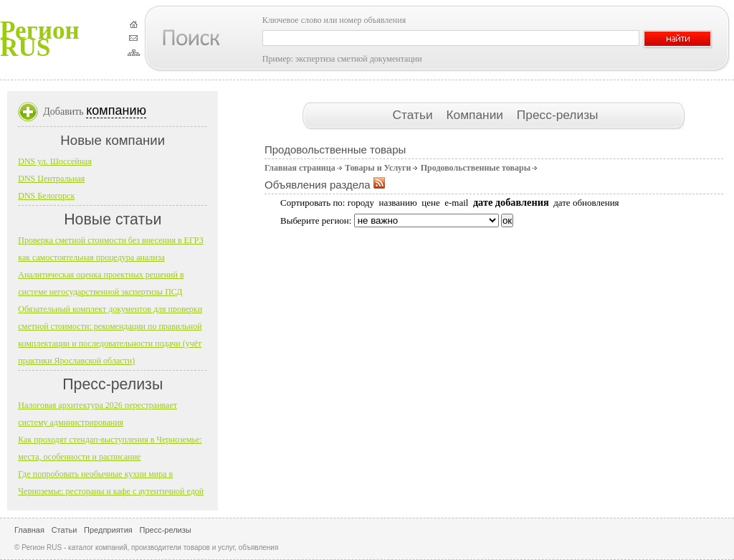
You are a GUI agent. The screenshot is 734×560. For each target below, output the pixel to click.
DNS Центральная (51, 179)
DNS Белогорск (46, 196)
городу (361, 203)
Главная (29, 530)
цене (430, 203)
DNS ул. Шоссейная (55, 161)
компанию (116, 110)
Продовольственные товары (476, 168)
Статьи (414, 115)
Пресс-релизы (558, 115)
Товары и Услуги (378, 168)
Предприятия (108, 530)
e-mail (456, 203)
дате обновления (586, 203)
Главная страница (300, 168)
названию (397, 203)
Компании (476, 115)
